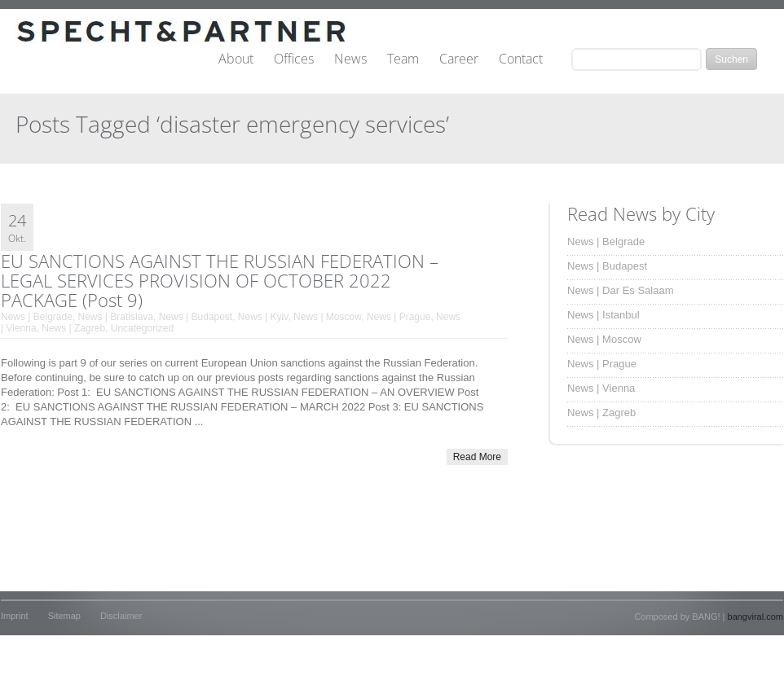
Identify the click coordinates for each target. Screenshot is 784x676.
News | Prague (399, 317)
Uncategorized (142, 328)
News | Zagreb (73, 328)
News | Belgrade (37, 317)
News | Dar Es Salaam (621, 290)
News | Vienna (601, 388)
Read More (477, 457)
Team (403, 59)
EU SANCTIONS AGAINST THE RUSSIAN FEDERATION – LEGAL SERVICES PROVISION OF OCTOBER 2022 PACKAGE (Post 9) (220, 280)
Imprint (15, 616)
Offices (294, 59)
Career (459, 59)
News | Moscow (327, 317)
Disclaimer (121, 616)
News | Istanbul (603, 315)
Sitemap (64, 616)
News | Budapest (196, 317)
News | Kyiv (263, 317)
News (350, 59)
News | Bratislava (116, 317)
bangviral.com (755, 617)
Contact (521, 59)
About (236, 59)
